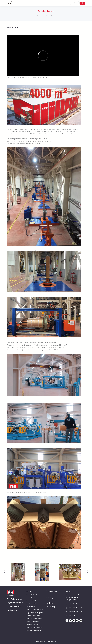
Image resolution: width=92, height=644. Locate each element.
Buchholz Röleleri (33, 604)
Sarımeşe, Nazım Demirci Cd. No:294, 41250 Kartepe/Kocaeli (74, 597)
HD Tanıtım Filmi (37, 77)
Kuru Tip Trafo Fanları (34, 619)
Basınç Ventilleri (32, 601)
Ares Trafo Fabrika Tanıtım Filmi (17, 77)
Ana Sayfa (40, 16)
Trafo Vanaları (31, 598)
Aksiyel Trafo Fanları (34, 616)
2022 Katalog (50, 607)
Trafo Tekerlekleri (33, 622)
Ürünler (29, 591)
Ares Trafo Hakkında (14, 599)
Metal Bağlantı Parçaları (35, 628)
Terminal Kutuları (32, 625)
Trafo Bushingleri (32, 595)
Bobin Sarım (50, 16)
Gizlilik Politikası (40, 641)
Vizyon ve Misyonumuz (15, 603)
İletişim (68, 591)
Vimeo (47, 77)
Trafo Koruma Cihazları (35, 610)
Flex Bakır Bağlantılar (34, 631)
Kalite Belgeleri (51, 598)
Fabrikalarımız (12, 610)
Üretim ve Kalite (52, 591)
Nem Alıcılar (31, 607)
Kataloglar (50, 603)
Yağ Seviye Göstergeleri (35, 613)
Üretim (48, 595)
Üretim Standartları (14, 606)
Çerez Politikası (52, 641)
